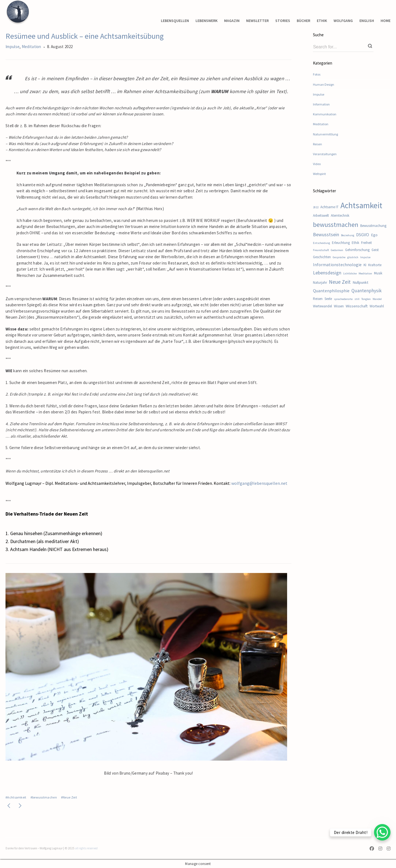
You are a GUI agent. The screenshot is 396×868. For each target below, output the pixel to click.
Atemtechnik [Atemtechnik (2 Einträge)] (340, 215)
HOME (386, 21)
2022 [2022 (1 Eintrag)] (316, 207)
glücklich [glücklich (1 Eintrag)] (353, 257)
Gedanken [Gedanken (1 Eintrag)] (337, 250)
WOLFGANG (343, 21)
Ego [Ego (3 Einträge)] (374, 235)
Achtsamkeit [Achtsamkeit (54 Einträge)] (361, 205)
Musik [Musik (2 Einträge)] (378, 273)
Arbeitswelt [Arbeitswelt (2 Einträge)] (321, 215)
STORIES (283, 21)
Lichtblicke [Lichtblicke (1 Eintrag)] (350, 273)
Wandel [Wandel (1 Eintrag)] (377, 299)
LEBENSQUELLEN (175, 21)
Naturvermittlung (325, 134)
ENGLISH (367, 21)
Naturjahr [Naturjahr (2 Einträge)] (320, 283)
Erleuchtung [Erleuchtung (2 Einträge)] (341, 243)
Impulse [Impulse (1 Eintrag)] (365, 257)
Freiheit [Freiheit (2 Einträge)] (366, 243)
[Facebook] (373, 849)
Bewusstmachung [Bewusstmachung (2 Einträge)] (373, 226)
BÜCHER (303, 21)
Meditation (31, 47)
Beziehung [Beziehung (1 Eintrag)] (348, 235)
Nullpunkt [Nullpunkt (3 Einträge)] (360, 282)
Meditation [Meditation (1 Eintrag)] (365, 273)
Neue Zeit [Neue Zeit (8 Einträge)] (340, 282)
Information (321, 104)
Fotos (317, 74)
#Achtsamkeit (16, 797)
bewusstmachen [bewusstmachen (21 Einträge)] (336, 225)
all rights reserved (86, 848)
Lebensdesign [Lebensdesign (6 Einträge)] (327, 273)
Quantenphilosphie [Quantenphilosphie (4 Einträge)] (331, 291)
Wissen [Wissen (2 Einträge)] (339, 306)
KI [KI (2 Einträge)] (365, 265)
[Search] (370, 47)
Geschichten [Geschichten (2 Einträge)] (322, 257)
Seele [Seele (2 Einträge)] (328, 299)
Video (317, 164)
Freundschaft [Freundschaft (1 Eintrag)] (321, 250)
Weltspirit (319, 174)
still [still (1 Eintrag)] (357, 299)
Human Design (324, 84)
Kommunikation (325, 114)
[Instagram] (380, 849)
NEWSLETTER (257, 21)
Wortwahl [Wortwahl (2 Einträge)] (377, 306)
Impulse (13, 47)
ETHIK (322, 21)
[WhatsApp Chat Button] (382, 832)
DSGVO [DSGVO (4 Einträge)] (363, 235)
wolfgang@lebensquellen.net (259, 483)
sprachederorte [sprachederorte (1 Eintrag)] (343, 299)
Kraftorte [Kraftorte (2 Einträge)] (375, 265)
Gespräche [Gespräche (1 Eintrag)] (339, 257)
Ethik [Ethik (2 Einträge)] (355, 243)
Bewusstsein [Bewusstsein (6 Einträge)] (326, 234)
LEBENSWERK (207, 21)
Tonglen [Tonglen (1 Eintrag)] (366, 299)
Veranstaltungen (325, 154)
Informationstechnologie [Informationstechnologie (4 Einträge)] (337, 265)
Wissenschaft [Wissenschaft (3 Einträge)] (357, 306)
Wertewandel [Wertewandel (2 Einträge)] (322, 306)
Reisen (317, 144)
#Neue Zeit (69, 797)
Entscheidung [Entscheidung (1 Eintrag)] (321, 243)
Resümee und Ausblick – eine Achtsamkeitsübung (85, 36)
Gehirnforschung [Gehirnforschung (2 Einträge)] (357, 250)
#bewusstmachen (44, 797)
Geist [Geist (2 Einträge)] (375, 250)
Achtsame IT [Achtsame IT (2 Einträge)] (329, 207)
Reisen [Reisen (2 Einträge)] (318, 299)
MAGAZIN (232, 21)
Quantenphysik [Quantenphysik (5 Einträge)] (367, 291)
